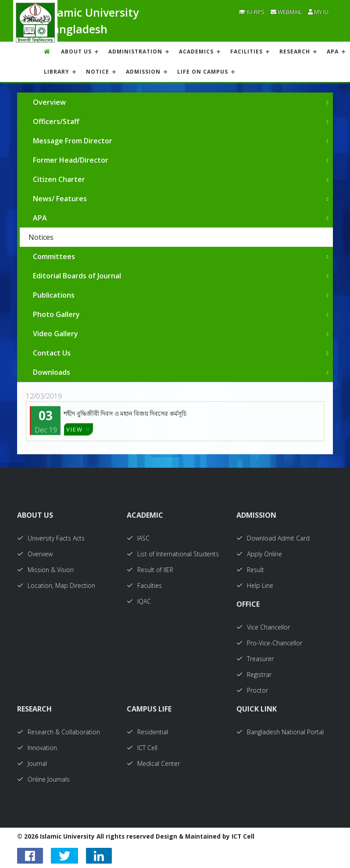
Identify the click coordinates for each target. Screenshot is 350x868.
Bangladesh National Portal (280, 732)
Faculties (144, 585)
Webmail (286, 12)
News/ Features (60, 199)
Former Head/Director (71, 160)
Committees (54, 256)
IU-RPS (252, 12)
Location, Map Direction (56, 585)
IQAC (139, 601)
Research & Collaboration (59, 732)
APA (333, 52)
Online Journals (43, 779)
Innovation (37, 748)
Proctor (252, 690)
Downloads (52, 372)
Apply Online (259, 554)
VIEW (79, 436)
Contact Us (52, 353)
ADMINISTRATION (135, 52)
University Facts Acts (51, 538)
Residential (147, 732)
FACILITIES (246, 52)
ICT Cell (142, 748)
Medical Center (153, 763)
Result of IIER (150, 570)
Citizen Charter (59, 179)
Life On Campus (203, 72)
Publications (54, 295)
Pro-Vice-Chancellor (269, 643)
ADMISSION (143, 72)
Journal (32, 763)
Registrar (254, 674)
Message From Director (73, 141)
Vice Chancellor (263, 627)
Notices (41, 237)
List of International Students (173, 554)
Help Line (255, 585)
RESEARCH (295, 52)
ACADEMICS (196, 52)
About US (76, 52)
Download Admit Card (273, 538)
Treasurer (255, 659)
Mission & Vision (45, 570)
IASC (138, 538)
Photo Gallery (56, 314)
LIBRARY (57, 72)
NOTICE (98, 72)
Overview (49, 102)
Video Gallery (55, 334)
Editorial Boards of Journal (77, 276)
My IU (318, 12)
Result (250, 570)
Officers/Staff (56, 121)
